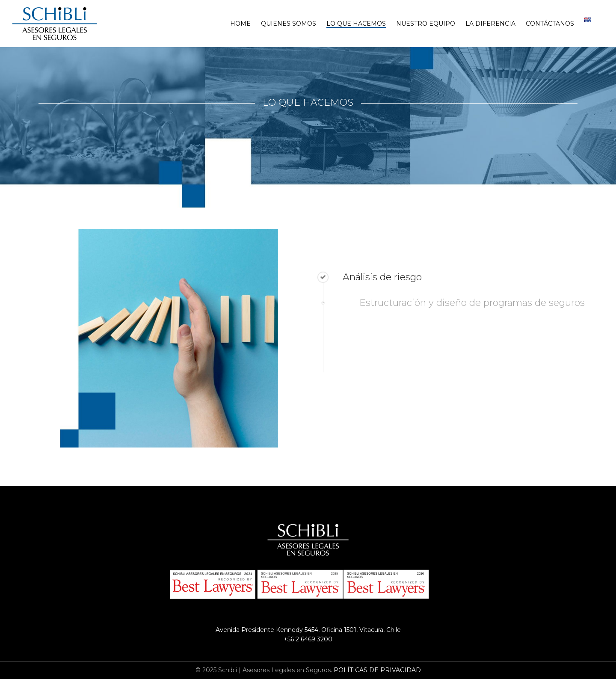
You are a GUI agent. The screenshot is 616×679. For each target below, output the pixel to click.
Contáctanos (550, 24)
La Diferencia (490, 24)
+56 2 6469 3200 (308, 639)
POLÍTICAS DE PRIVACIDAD (377, 670)
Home (240, 24)
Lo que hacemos (356, 24)
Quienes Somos (289, 24)
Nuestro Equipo (426, 24)
